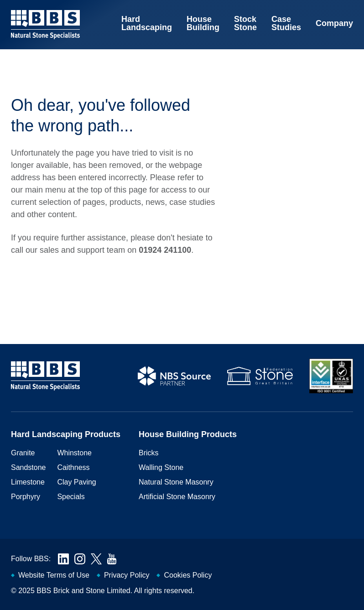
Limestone (28, 482)
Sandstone (29, 467)
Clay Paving (76, 482)
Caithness (73, 467)
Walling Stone (161, 467)
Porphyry (26, 497)
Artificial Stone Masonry (177, 497)
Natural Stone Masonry (176, 482)
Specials (71, 497)
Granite (23, 453)
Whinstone (74, 453)
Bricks (149, 453)
